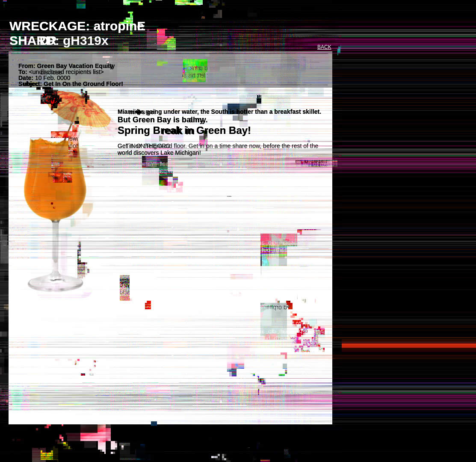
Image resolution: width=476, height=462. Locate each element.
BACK (324, 47)
